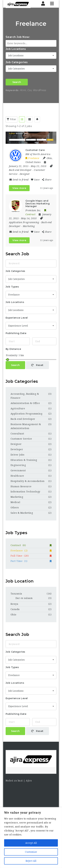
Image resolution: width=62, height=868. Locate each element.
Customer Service (21, 439)
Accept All (31, 843)
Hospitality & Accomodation (28, 481)
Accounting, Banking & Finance (25, 396)
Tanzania (16, 594)
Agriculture (18, 408)
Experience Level (17, 318)
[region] (31, 838)
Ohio (13, 615)
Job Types (12, 287)
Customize (31, 852)
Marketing (29, 226)
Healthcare (17, 476)
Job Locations (16, 49)
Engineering (18, 465)
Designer (25, 174)
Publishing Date (16, 333)
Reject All (31, 861)
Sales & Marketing (22, 513)
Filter (11, 119)
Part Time (31, 561)
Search (17, 82)
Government (18, 470)
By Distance (13, 349)
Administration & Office (25, 403)
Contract (31, 545)
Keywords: (12, 90)
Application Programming (24, 222)
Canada (15, 609)
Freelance (31, 551)
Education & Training (24, 460)
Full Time (31, 556)
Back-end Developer (20, 170)
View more (19, 188)
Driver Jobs (18, 455)
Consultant (17, 434)
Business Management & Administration (26, 426)
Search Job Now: (18, 37)
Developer (17, 449)
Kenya (14, 604)
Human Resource (21, 486)
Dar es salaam (24, 598)
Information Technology (25, 492)
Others (15, 508)
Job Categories (17, 62)
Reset (37, 365)
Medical (15, 502)
